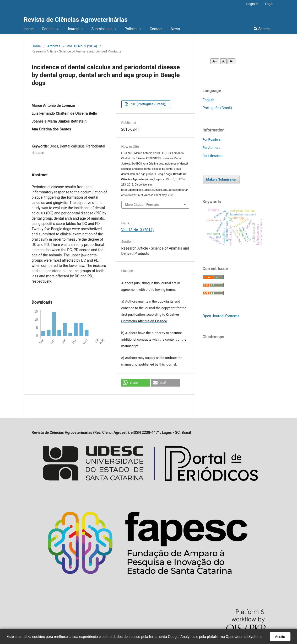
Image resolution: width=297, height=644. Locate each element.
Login (269, 4)
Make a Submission (221, 179)
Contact (156, 29)
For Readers (212, 139)
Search (262, 29)
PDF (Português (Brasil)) (148, 104)
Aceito (280, 637)
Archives (54, 46)
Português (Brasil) (217, 108)
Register (253, 4)
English (209, 100)
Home (29, 29)
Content (49, 29)
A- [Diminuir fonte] (231, 61)
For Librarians (213, 156)
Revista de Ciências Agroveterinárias (76, 20)
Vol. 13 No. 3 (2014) (82, 46)
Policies (132, 29)
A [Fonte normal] (223, 61)
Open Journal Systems (221, 316)
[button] (136, 383)
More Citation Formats (142, 205)
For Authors (212, 148)
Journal (73, 29)
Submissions (102, 29)
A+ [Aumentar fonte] (215, 61)
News (175, 29)
